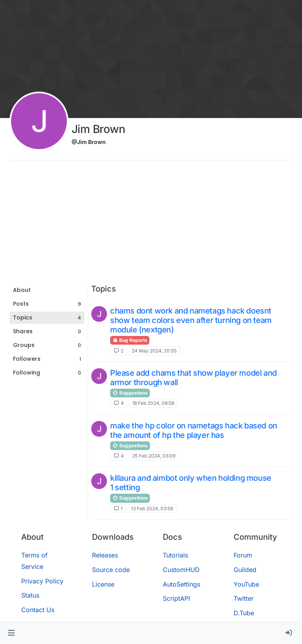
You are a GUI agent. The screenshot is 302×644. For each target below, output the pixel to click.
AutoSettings (181, 584)
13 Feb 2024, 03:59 (152, 508)
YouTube (246, 584)
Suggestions (130, 393)
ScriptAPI (176, 598)
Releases (105, 555)
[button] (11, 633)
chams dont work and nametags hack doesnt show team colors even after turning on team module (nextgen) (191, 320)
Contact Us (38, 610)
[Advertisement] (151, 225)
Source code (111, 570)
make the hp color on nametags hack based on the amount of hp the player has (194, 430)
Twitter (244, 598)
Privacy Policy (42, 581)
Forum (243, 555)
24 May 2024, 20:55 (154, 351)
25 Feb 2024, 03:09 (154, 456)
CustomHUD (181, 570)
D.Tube (244, 613)
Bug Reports (130, 340)
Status (30, 595)
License (103, 584)
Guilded (245, 570)
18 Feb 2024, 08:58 (153, 403)
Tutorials (175, 555)
